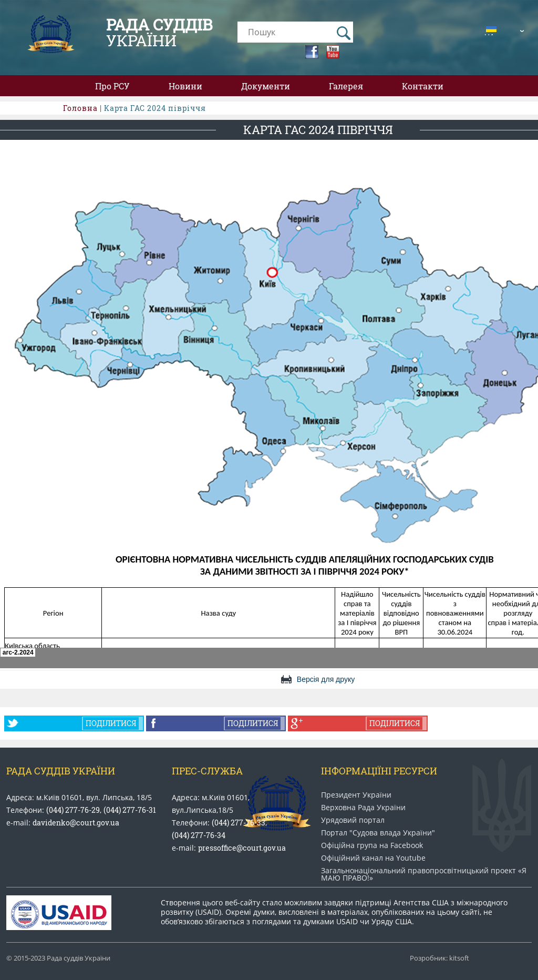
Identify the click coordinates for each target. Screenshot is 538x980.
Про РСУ (112, 86)
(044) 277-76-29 (73, 810)
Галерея (346, 86)
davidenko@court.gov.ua (76, 823)
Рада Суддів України (61, 771)
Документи (266, 86)
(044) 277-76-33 (239, 823)
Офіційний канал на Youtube (373, 858)
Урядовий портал (353, 820)
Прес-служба (207, 771)
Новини (185, 86)
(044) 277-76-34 (199, 835)
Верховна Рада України (363, 808)
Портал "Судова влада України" (378, 833)
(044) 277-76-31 (130, 810)
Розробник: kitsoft (439, 958)
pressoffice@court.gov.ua (242, 848)
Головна (80, 108)
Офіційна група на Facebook (372, 845)
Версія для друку (326, 679)
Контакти (423, 86)
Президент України (356, 795)
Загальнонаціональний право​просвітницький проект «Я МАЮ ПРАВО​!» (424, 874)
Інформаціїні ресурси (379, 771)
